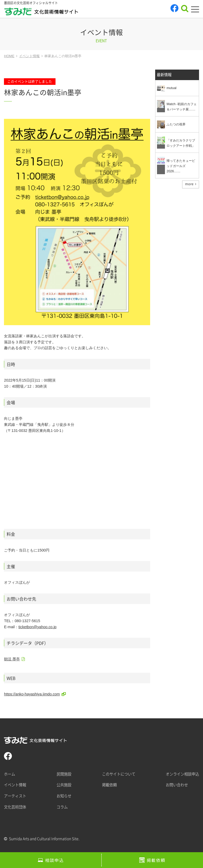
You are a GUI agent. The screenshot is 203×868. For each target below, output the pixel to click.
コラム (62, 807)
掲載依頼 (156, 860)
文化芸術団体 (15, 807)
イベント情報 (15, 785)
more (189, 184)
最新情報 (164, 75)
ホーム (10, 774)
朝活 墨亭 (12, 659)
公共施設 (64, 785)
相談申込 (54, 860)
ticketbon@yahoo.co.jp (38, 627)
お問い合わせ (177, 785)
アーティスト (15, 796)
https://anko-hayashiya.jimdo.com (32, 694)
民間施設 (64, 774)
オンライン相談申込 (182, 774)
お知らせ (64, 796)
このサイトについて (119, 774)
